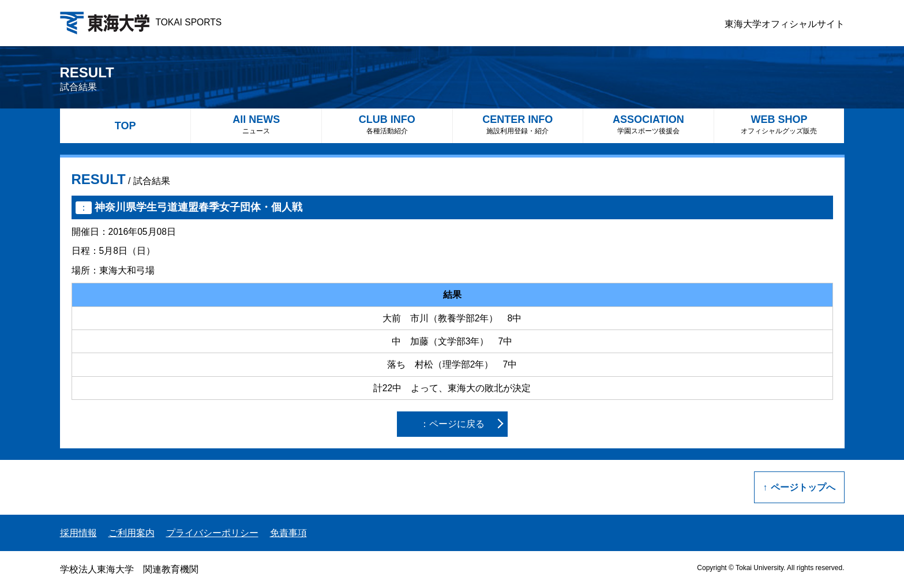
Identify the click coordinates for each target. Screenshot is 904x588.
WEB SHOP (779, 124)
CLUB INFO (387, 124)
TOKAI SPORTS (141, 22)
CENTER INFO (518, 124)
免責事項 (288, 533)
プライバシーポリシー (212, 533)
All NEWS (256, 124)
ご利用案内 (132, 533)
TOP (125, 126)
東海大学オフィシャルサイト (785, 24)
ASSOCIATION (648, 124)
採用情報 (78, 533)
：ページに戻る (452, 424)
